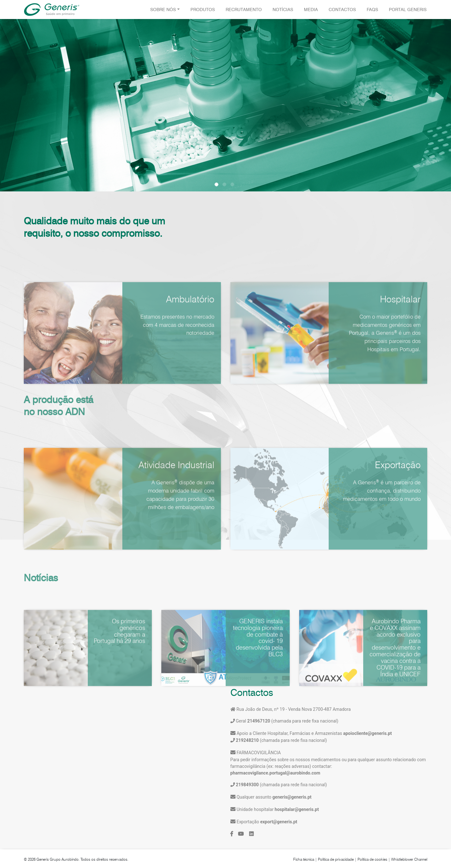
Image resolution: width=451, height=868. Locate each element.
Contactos (342, 10)
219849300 (247, 785)
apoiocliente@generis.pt (368, 733)
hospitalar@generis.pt (297, 809)
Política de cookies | (374, 859)
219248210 (247, 740)
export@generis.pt (279, 822)
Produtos (203, 10)
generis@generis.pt (292, 797)
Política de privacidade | (337, 859)
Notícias (283, 10)
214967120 (258, 721)
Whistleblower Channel (409, 859)
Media (311, 10)
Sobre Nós (163, 10)
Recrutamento (244, 10)
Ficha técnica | (305, 859)
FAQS (372, 10)
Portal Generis (408, 10)
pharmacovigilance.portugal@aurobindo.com (275, 773)
